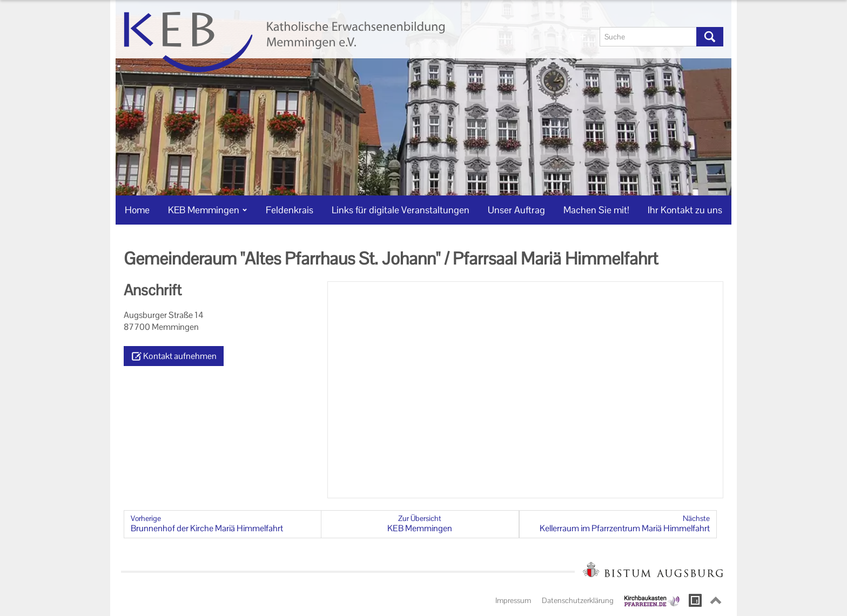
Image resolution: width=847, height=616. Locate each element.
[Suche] (648, 37)
